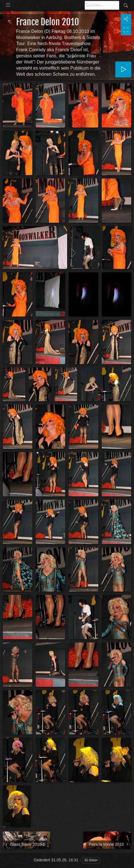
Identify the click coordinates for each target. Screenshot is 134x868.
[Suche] (102, 5)
